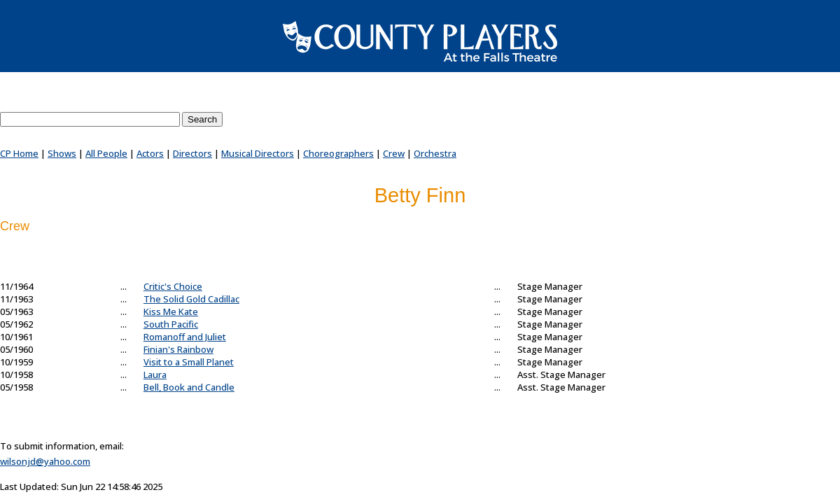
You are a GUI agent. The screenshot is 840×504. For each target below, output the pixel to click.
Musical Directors (258, 153)
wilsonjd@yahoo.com (45, 461)
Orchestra (435, 153)
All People (106, 153)
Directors (192, 153)
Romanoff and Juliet (185, 337)
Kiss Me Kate (171, 311)
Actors (150, 153)
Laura (155, 374)
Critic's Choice (173, 286)
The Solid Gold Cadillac (191, 299)
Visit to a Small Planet (189, 362)
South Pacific (171, 324)
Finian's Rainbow (178, 349)
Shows (62, 153)
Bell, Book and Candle (189, 387)
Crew (394, 153)
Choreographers (338, 153)
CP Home (19, 153)
